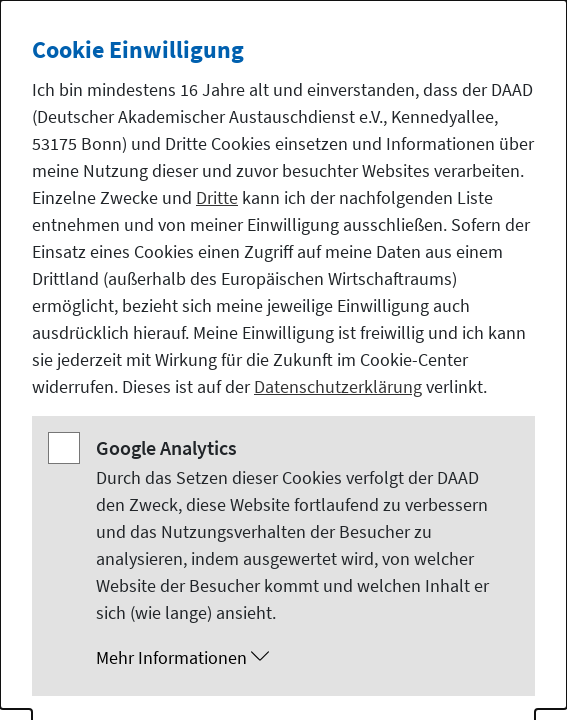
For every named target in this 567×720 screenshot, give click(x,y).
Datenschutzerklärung (338, 386)
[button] (303, 658)
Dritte (217, 197)
